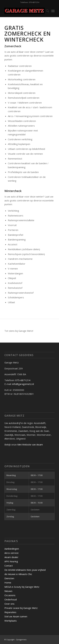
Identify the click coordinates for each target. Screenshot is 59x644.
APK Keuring (11, 561)
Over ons (9, 604)
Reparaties (10, 612)
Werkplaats (11, 621)
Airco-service (11, 553)
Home (8, 583)
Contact (9, 566)
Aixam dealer (11, 557)
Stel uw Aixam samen (16, 616)
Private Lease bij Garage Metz (21, 608)
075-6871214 (23, 380)
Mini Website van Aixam (30, 444)
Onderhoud (11, 599)
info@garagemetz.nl (23, 384)
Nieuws (8, 591)
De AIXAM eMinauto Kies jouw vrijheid (25, 570)
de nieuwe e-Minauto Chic (18, 574)
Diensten (9, 578)
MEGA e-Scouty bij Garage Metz (22, 587)
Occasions (10, 595)
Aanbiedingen (12, 549)
